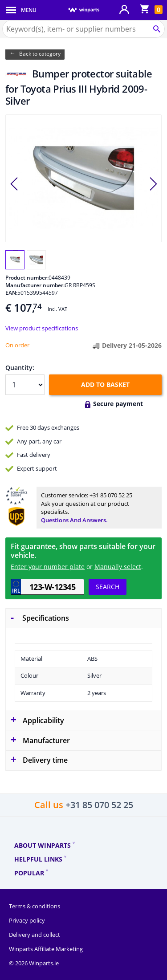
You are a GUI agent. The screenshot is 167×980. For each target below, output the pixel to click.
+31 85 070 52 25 (111, 495)
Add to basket (105, 384)
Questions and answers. (74, 520)
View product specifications (42, 328)
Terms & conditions (35, 906)
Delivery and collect (35, 935)
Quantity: (20, 368)
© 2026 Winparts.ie (34, 963)
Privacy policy (27, 920)
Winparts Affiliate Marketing (46, 949)
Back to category (40, 54)
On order (17, 345)
